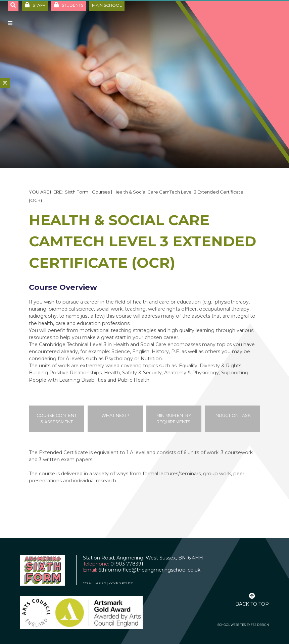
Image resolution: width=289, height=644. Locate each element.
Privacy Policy (121, 583)
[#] (5, 83)
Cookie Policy (94, 583)
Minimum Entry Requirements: (174, 419)
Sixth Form (77, 192)
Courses (101, 192)
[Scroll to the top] (252, 599)
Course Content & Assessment (57, 419)
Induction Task (233, 415)
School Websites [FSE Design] (232, 625)
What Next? (115, 415)
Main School (107, 5)
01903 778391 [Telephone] (127, 564)
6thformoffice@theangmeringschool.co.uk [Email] (149, 570)
